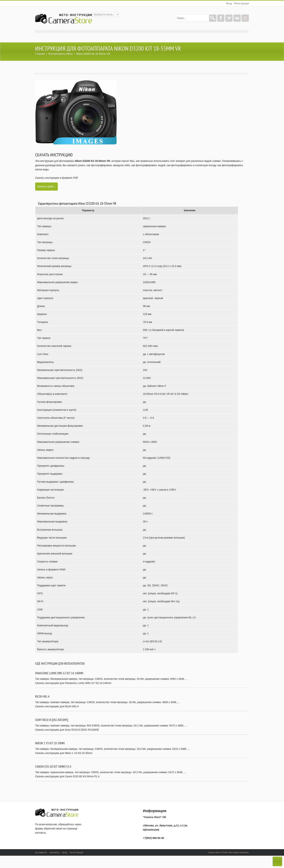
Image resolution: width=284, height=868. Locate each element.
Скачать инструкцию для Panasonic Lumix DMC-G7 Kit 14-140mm (73, 683)
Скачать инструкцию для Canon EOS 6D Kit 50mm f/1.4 (67, 776)
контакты (40, 833)
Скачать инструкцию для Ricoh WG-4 (57, 706)
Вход (229, 3)
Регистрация (241, 3)
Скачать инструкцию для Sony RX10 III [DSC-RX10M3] (67, 730)
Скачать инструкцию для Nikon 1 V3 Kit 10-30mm (64, 753)
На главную (41, 853)
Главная (40, 54)
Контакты (55, 853)
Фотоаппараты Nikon (60, 54)
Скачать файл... (46, 186)
